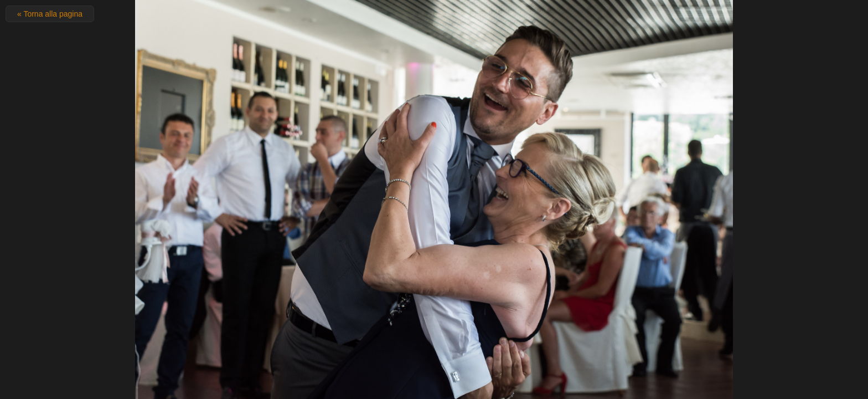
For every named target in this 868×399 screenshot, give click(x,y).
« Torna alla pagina (50, 14)
